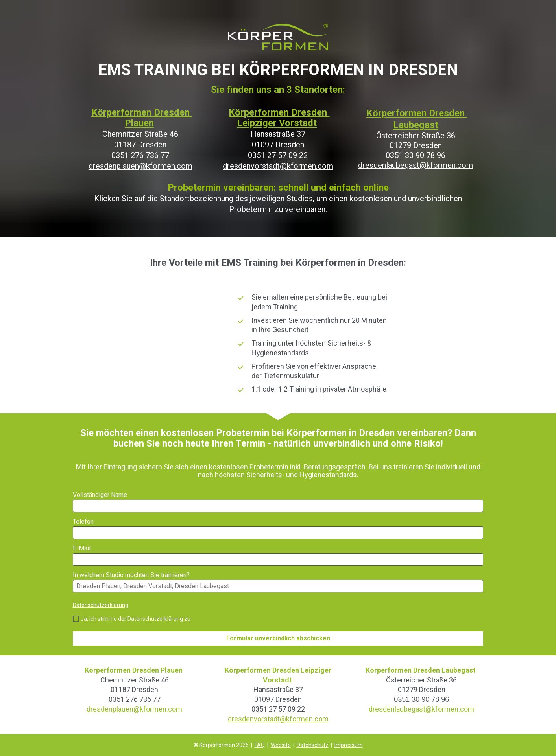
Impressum (349, 745)
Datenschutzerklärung (101, 605)
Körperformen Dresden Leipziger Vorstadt (279, 118)
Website (281, 745)
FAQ (260, 745)
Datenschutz (313, 745)
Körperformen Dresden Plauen (142, 118)
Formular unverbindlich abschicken (278, 638)
